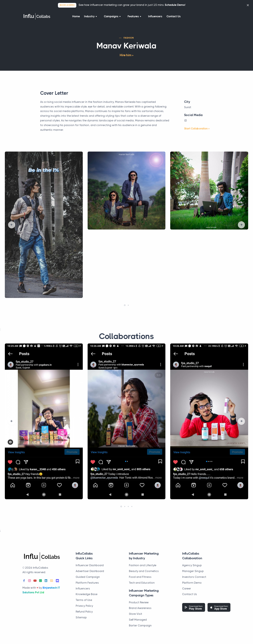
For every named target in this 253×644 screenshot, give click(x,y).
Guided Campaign (88, 577)
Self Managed (138, 620)
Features (134, 17)
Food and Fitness (140, 577)
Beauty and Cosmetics (144, 571)
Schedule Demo (175, 5)
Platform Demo (192, 583)
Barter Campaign (140, 625)
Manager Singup (193, 571)
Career (187, 588)
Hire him (126, 57)
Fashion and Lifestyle (143, 565)
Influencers (154, 17)
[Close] (248, 5)
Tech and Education (142, 583)
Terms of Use (84, 600)
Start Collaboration (196, 131)
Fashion (129, 40)
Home (75, 17)
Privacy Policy (84, 606)
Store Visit (136, 614)
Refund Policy (84, 612)
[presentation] (12, 227)
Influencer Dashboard (90, 565)
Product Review (139, 602)
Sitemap (81, 617)
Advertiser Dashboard (90, 571)
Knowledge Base (87, 594)
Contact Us (175, 17)
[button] (125, 307)
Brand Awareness (140, 608)
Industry (91, 17)
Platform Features (87, 583)
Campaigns (113, 17)
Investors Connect (194, 577)
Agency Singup (192, 565)
